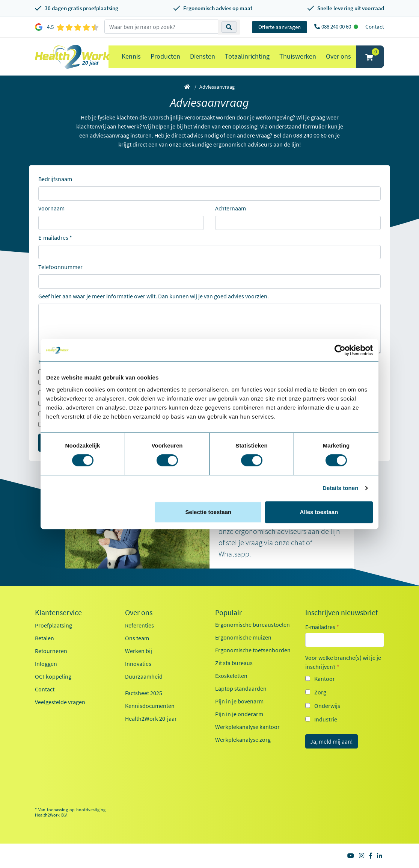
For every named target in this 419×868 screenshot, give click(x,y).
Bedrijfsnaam (55, 179)
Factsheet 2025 (144, 693)
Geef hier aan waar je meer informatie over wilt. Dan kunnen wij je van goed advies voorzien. (154, 296)
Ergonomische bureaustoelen (252, 625)
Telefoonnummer (60, 267)
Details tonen (340, 488)
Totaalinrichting (247, 56)
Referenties (139, 625)
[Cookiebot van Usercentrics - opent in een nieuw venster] (340, 350)
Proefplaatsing (54, 625)
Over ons (338, 56)
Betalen (44, 638)
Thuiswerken (298, 56)
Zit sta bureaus (234, 663)
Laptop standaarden (241, 688)
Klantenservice (58, 612)
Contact (375, 26)
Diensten (203, 56)
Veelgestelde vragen (60, 702)
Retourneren (51, 651)
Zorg (320, 692)
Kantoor (325, 679)
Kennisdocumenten (150, 706)
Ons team (137, 638)
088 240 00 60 (337, 26)
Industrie (326, 719)
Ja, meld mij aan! (332, 741)
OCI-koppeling (53, 676)
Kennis (131, 56)
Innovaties (138, 664)
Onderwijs (327, 706)
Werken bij (139, 651)
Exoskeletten (231, 676)
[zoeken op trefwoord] (161, 27)
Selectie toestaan (209, 512)
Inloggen (46, 664)
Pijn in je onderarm (239, 714)
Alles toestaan (319, 512)
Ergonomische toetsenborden (253, 650)
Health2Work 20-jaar (151, 718)
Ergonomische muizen (243, 637)
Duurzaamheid (144, 676)
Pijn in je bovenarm (239, 701)
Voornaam (51, 208)
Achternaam (231, 208)
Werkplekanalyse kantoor (247, 727)
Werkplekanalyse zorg (243, 739)
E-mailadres (53, 237)
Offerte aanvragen (280, 27)
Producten (165, 56)
